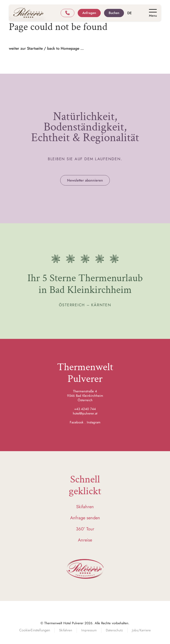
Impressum (89, 630)
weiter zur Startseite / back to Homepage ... (46, 48)
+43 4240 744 (85, 409)
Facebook (77, 422)
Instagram (94, 422)
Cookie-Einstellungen (35, 630)
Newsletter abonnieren (85, 180)
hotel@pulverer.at (85, 413)
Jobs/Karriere (141, 630)
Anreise (85, 540)
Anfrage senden (85, 518)
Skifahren (85, 507)
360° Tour (85, 529)
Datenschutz (114, 630)
